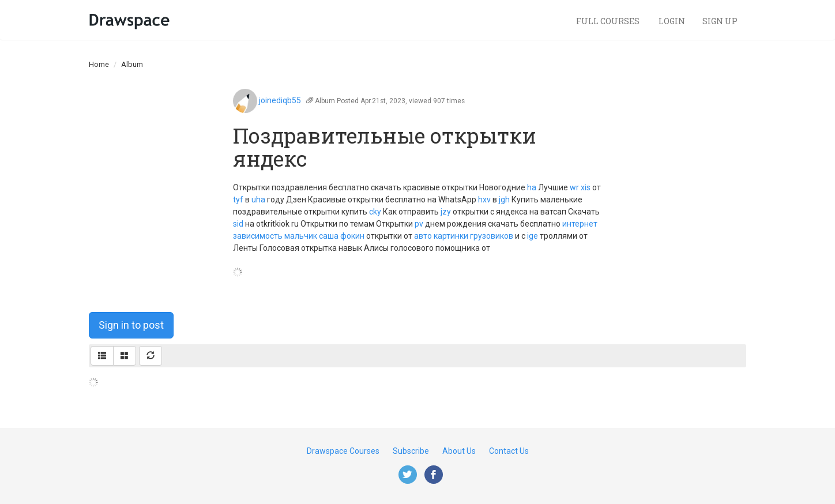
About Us (459, 451)
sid (238, 224)
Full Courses (609, 21)
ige (533, 236)
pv (419, 224)
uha (258, 200)
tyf (238, 200)
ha (532, 187)
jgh (504, 200)
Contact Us (509, 451)
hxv (484, 200)
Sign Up (720, 21)
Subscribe (411, 451)
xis (586, 187)
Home (99, 64)
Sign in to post (131, 325)
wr (574, 187)
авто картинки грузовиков (464, 236)
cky (375, 212)
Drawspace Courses (343, 451)
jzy (446, 212)
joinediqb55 (280, 100)
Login (672, 21)
